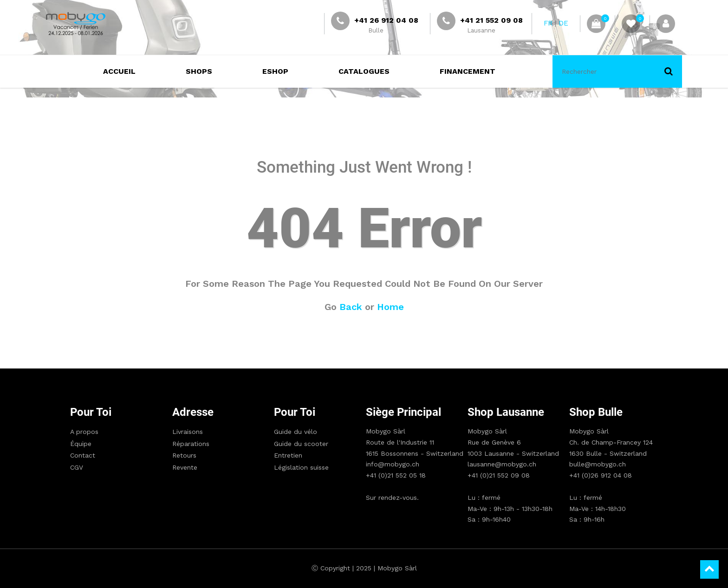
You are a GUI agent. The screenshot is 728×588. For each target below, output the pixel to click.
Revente (185, 467)
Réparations (191, 444)
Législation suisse (301, 467)
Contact (83, 455)
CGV (77, 467)
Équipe (81, 444)
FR (548, 23)
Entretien (288, 455)
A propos (84, 432)
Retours (184, 455)
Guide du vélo (296, 432)
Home (390, 307)
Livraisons (188, 432)
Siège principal (403, 412)
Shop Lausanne (506, 412)
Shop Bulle (596, 412)
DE (563, 23)
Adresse (193, 412)
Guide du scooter (301, 444)
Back (351, 307)
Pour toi (91, 412)
